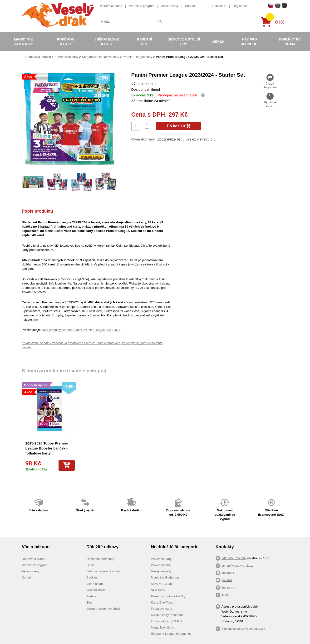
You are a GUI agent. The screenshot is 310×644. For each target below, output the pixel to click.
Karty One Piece (162, 602)
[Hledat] (160, 22)
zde (35, 320)
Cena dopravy (143, 139)
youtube (227, 580)
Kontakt (190, 6)
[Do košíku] (67, 465)
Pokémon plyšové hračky (168, 596)
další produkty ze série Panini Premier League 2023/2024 (81, 330)
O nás (91, 565)
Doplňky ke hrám (290, 42)
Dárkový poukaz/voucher (103, 571)
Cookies (92, 577)
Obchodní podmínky (100, 559)
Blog (89, 602)
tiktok (225, 595)
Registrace (240, 6)
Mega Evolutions (162, 627)
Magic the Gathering (23, 42)
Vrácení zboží (96, 590)
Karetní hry (144, 42)
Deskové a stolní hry (184, 42)
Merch (219, 42)
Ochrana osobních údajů (103, 609)
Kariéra (91, 596)
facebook (228, 573)
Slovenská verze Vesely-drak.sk (243, 629)
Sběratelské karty (107, 42)
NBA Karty (158, 590)
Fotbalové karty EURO (166, 621)
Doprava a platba (111, 6)
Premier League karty (138, 57)
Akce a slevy (170, 6)
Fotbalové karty (161, 609)
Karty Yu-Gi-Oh (161, 584)
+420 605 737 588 (234, 558)
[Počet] (136, 126)
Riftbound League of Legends (171, 634)
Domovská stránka (38, 57)
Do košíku (179, 126)
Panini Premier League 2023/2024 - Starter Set (189, 57)
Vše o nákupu (96, 584)
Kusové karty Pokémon (167, 615)
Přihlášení (219, 6)
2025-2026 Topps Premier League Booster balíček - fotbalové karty (47, 448)
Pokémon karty (66, 42)
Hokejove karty (161, 571)
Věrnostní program (142, 6)
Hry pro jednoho (249, 42)
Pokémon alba (161, 565)
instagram (228, 587)
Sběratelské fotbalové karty (101, 57)
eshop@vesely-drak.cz (237, 566)
